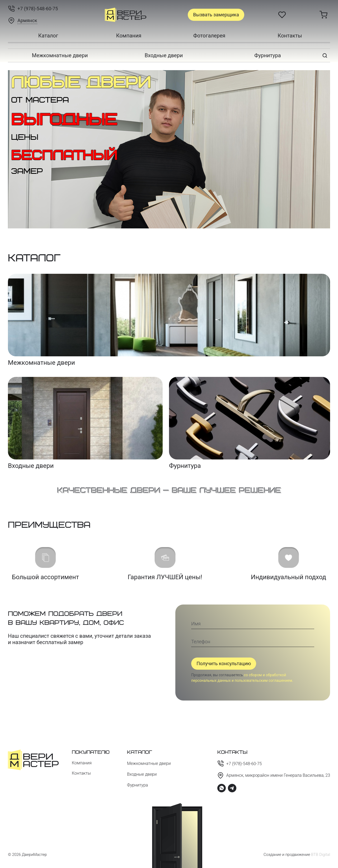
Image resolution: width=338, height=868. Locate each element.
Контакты (290, 36)
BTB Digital (321, 855)
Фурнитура (268, 55)
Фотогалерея (209, 36)
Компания (129, 36)
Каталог (48, 36)
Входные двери (164, 55)
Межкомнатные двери (60, 55)
